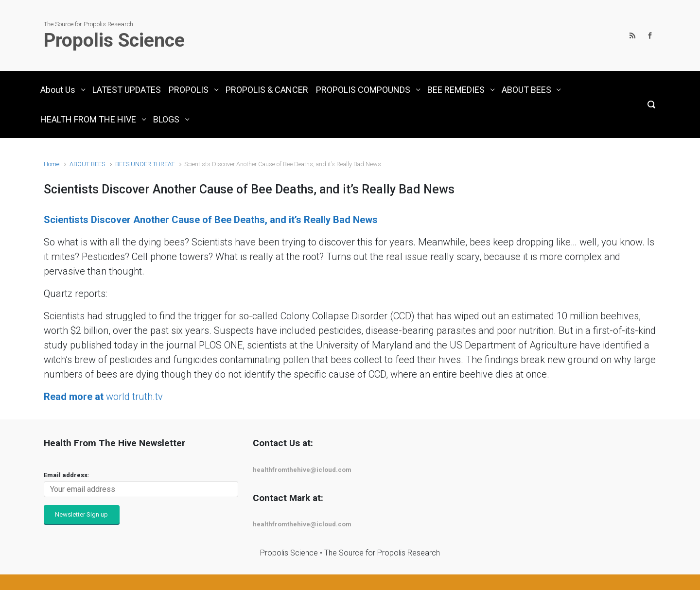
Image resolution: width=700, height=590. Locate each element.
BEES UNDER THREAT (145, 164)
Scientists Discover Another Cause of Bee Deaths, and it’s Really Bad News (211, 220)
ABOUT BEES (87, 164)
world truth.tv (103, 397)
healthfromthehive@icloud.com (302, 470)
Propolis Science (114, 40)
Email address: (67, 475)
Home (52, 164)
